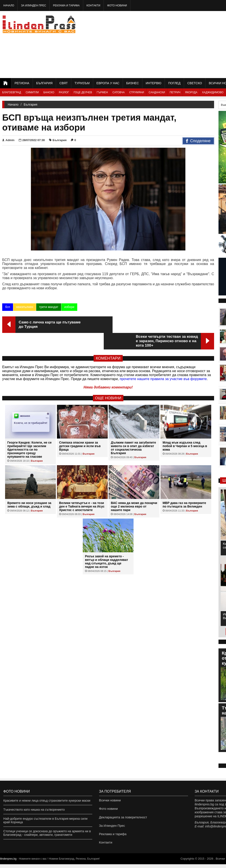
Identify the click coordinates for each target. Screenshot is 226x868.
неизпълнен (24, 307)
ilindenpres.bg (8, 862)
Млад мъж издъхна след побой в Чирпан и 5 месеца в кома (185, 429)
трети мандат (49, 307)
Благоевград (12, 92)
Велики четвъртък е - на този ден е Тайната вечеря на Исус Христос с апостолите (82, 490)
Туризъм (82, 83)
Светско (195, 83)
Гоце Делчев (83, 92)
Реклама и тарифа (66, 6)
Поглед (174, 83)
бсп (8, 307)
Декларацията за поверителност (122, 819)
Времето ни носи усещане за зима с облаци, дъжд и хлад (29, 488)
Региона (22, 83)
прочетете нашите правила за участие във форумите (163, 362)
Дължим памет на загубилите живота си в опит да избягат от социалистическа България (133, 431)
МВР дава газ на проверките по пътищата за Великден (184, 488)
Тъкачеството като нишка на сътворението (34, 810)
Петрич (175, 92)
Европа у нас (108, 83)
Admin (8, 140)
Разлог (64, 92)
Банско (49, 92)
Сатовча (119, 92)
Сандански (157, 92)
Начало (9, 6)
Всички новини (110, 801)
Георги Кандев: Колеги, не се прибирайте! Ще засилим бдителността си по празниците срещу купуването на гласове (29, 433)
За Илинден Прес (34, 6)
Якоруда (191, 92)
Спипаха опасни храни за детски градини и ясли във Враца (80, 429)
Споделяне (198, 141)
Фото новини (117, 6)
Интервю (153, 83)
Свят (64, 83)
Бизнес (133, 83)
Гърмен (102, 92)
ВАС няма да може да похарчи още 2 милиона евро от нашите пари (134, 490)
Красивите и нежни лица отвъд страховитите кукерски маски (47, 801)
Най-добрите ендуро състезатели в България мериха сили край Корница (45, 820)
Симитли (32, 92)
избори (69, 307)
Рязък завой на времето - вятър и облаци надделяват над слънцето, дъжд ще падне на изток (106, 545)
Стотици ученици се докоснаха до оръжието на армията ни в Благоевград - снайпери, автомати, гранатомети (47, 833)
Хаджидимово (213, 92)
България (44, 83)
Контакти (93, 6)
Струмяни (137, 92)
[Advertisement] (177, 44)
